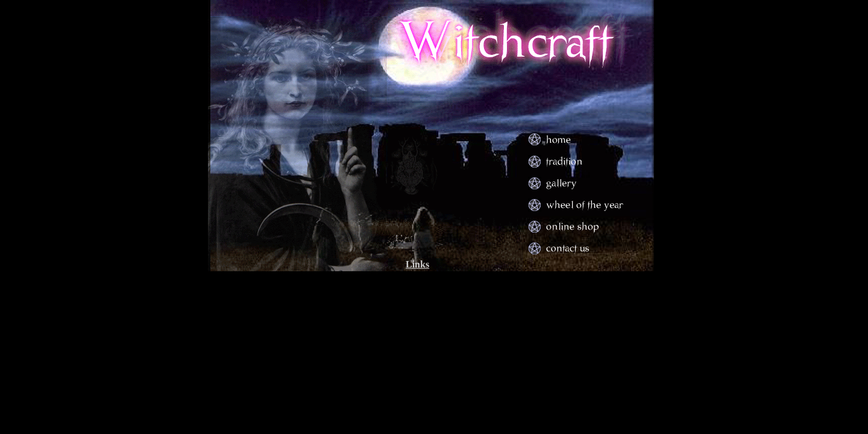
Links (417, 264)
